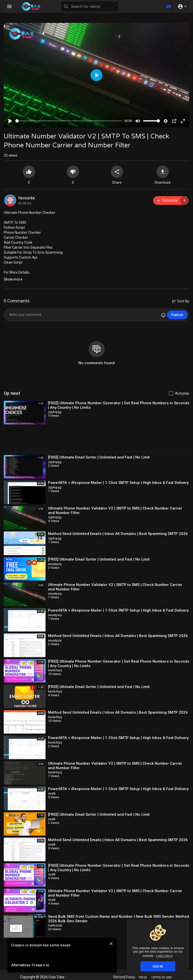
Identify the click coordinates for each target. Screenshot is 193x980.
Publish (177, 315)
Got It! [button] (158, 966)
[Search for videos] (90, 6)
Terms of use (161, 977)
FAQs (143, 977)
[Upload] (169, 6)
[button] (182, 6)
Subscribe (172, 201)
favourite (26, 198)
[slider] (69, 121)
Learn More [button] (164, 956)
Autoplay (182, 393)
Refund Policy (124, 977)
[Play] (10, 121)
